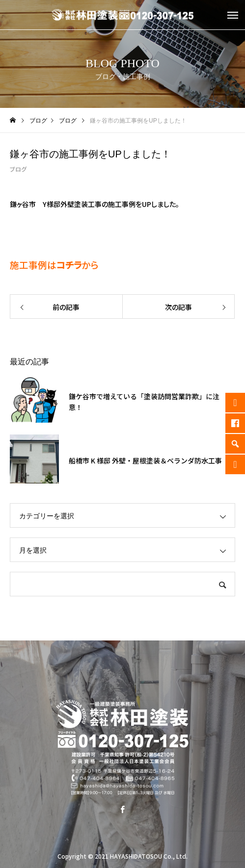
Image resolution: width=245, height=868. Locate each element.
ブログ (18, 169)
